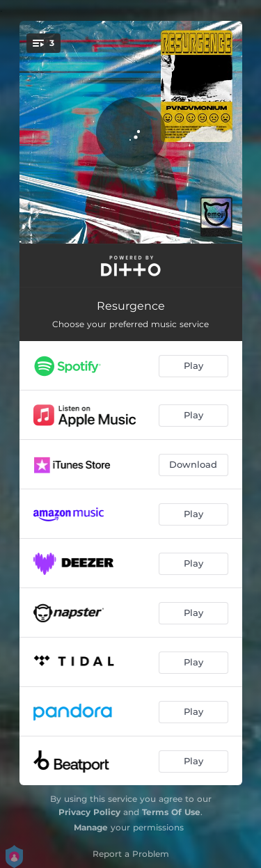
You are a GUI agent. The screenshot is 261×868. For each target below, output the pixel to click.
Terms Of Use (171, 812)
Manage (91, 827)
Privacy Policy (89, 812)
